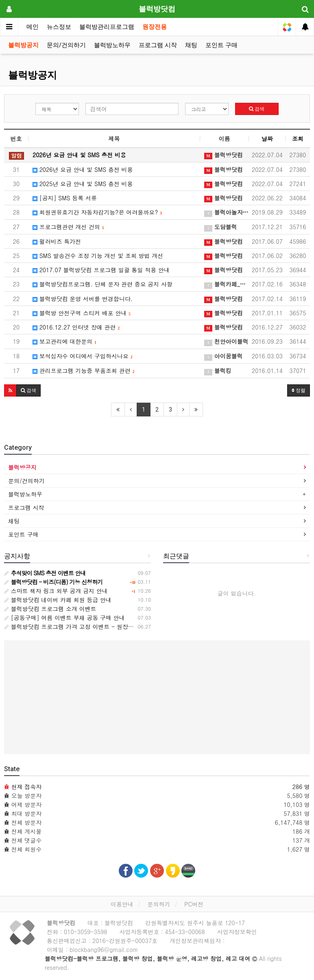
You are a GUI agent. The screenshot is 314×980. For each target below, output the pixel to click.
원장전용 (155, 27)
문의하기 (159, 904)
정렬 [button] (299, 390)
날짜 (267, 139)
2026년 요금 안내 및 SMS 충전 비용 (83, 169)
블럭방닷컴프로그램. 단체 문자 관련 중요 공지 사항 (102, 284)
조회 (298, 139)
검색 (257, 109)
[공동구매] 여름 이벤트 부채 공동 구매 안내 (64, 618)
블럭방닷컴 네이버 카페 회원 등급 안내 (58, 600)
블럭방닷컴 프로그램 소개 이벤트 (50, 609)
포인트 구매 (221, 45)
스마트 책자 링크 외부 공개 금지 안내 (56, 591)
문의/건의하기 (66, 45)
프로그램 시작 (158, 45)
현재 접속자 (27, 787)
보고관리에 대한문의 (64, 341)
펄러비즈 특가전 (57, 241)
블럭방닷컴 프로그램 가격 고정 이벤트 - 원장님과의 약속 (81, 627)
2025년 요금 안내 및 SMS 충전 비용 (83, 184)
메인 (33, 27)
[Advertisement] (157, 697)
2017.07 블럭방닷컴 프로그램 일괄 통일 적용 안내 (101, 270)
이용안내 (122, 904)
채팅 (191, 45)
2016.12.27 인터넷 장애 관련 (76, 327)
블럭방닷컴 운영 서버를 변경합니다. (83, 299)
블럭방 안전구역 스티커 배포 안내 (82, 313)
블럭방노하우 (112, 45)
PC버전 (194, 904)
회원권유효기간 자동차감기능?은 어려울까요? (97, 212)
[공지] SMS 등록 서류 (65, 198)
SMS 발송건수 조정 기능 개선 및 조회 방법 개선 (98, 256)
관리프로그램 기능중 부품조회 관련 (83, 371)
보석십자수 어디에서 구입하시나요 (83, 356)
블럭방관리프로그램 (107, 27)
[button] (10, 390)
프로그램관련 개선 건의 (68, 227)
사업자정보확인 (237, 932)
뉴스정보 (59, 27)
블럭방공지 (23, 45)
